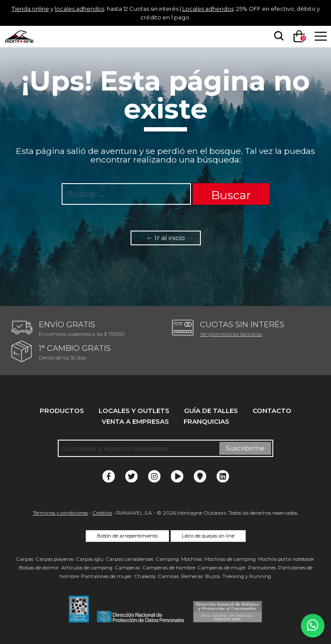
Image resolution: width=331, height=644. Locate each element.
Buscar (231, 195)
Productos (62, 411)
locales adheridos (94, 8)
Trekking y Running (247, 576)
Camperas (127, 568)
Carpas (25, 559)
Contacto (272, 411)
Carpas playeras (55, 559)
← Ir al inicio (166, 238)
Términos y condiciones (60, 513)
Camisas (168, 576)
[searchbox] (276, 36)
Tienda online (36, 8)
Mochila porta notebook (286, 559)
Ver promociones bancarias (231, 334)
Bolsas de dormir (39, 568)
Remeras (192, 576)
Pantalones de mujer (106, 576)
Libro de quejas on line (208, 536)
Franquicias (206, 421)
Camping (167, 559)
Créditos (102, 513)
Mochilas (192, 559)
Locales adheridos (245, 8)
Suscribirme (245, 448)
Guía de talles (211, 411)
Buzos (213, 576)
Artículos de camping (87, 568)
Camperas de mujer (222, 568)
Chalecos (145, 576)
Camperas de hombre (169, 568)
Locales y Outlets (134, 411)
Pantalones (262, 568)
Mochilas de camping (230, 559)
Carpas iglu (90, 559)
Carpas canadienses (130, 559)
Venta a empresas (135, 421)
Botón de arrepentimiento (127, 536)
